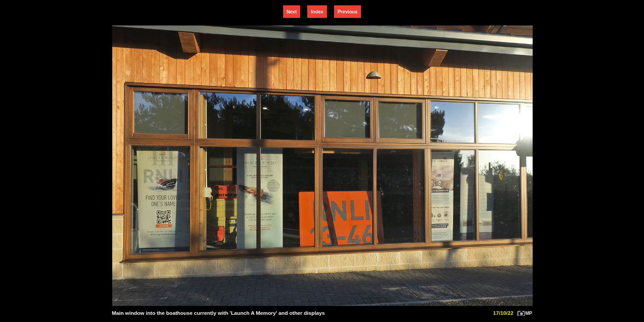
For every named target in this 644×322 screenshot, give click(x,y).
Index (317, 12)
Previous (347, 12)
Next (292, 12)
